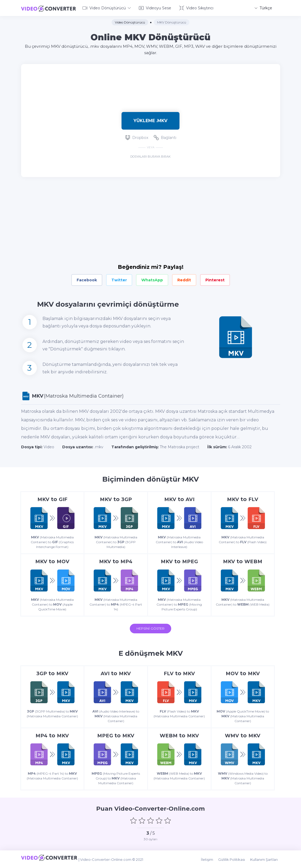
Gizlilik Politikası (235, 861)
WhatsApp (152, 279)
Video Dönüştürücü (107, 7)
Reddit (184, 279)
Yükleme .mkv (150, 119)
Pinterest (215, 279)
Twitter (119, 279)
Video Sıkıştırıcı (196, 7)
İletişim (212, 861)
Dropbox (137, 137)
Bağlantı (165, 137)
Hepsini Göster (150, 629)
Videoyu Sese (155, 7)
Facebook (87, 279)
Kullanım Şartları (266, 861)
